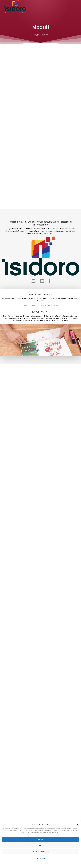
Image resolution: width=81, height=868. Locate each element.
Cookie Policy (43, 859)
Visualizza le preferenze (40, 851)
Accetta (40, 840)
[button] (78, 824)
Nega (41, 846)
